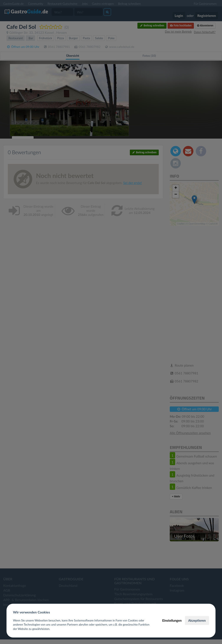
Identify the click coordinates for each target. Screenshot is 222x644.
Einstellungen (172, 620)
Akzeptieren (197, 620)
